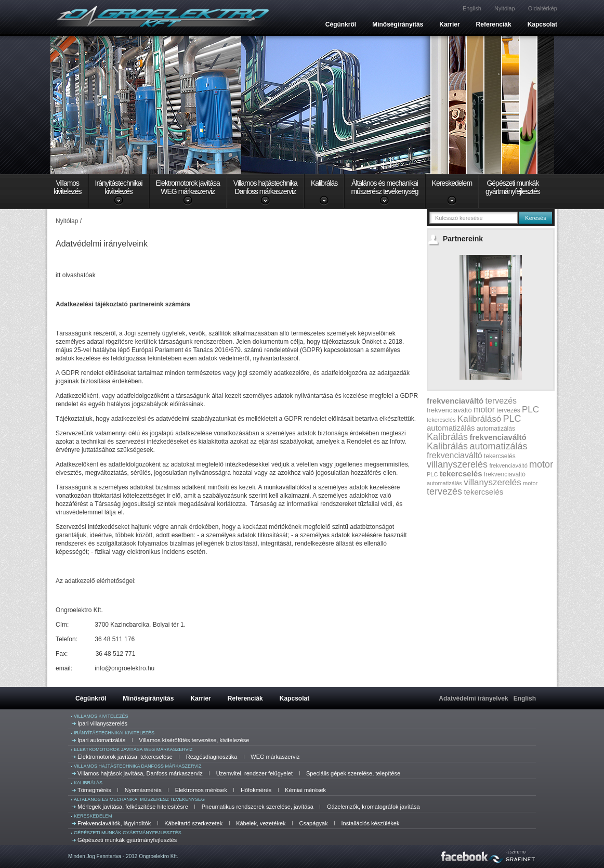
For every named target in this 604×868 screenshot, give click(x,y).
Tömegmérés (94, 790)
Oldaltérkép (543, 8)
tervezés (501, 401)
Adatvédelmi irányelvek (473, 698)
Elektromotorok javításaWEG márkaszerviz (188, 187)
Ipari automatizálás (101, 740)
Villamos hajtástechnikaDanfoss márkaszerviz (265, 187)
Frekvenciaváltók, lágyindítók (114, 823)
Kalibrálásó (479, 419)
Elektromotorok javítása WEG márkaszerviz (133, 749)
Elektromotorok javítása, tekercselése (125, 757)
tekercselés (441, 420)
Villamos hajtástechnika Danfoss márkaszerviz (137, 766)
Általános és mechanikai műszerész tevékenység (139, 799)
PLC (530, 410)
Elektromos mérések (201, 790)
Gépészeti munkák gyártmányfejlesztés (128, 833)
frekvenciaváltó (455, 401)
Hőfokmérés (256, 790)
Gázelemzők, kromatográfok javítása (373, 807)
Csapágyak (314, 823)
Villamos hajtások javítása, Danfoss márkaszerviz (140, 773)
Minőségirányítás (398, 24)
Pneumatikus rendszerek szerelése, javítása (258, 807)
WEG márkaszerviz (275, 757)
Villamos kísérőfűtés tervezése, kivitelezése (194, 740)
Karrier (449, 24)
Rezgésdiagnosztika (212, 757)
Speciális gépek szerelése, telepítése (353, 773)
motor (484, 410)
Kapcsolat (542, 24)
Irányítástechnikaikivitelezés (119, 187)
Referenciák (494, 24)
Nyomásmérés (143, 790)
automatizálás (451, 428)
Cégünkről (341, 24)
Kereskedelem (452, 183)
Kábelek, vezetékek (261, 823)
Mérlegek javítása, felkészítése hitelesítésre (133, 807)
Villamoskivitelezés (68, 187)
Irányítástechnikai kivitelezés (114, 733)
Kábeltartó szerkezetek (193, 823)
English (472, 8)
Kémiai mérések (305, 790)
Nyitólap (505, 8)
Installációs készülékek (371, 823)
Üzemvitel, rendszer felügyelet (254, 773)
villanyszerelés (457, 464)
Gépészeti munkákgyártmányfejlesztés (513, 187)
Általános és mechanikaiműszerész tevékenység (384, 187)
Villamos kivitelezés (101, 716)
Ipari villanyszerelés (102, 723)
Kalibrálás (324, 183)
